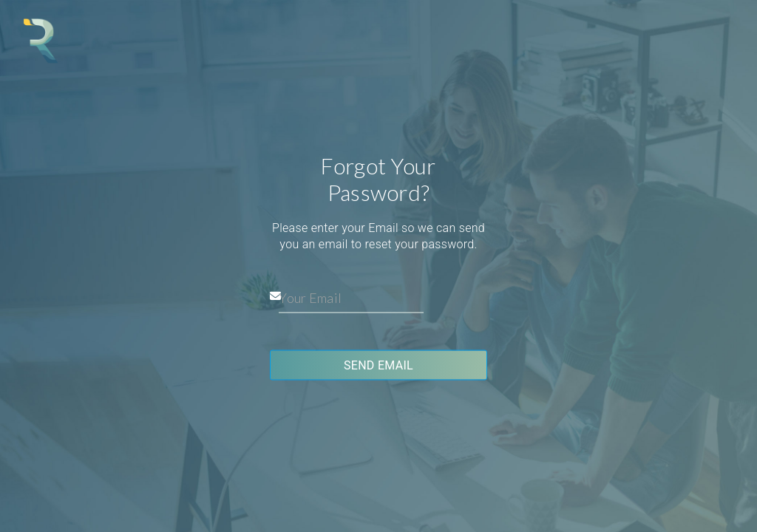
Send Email (378, 365)
